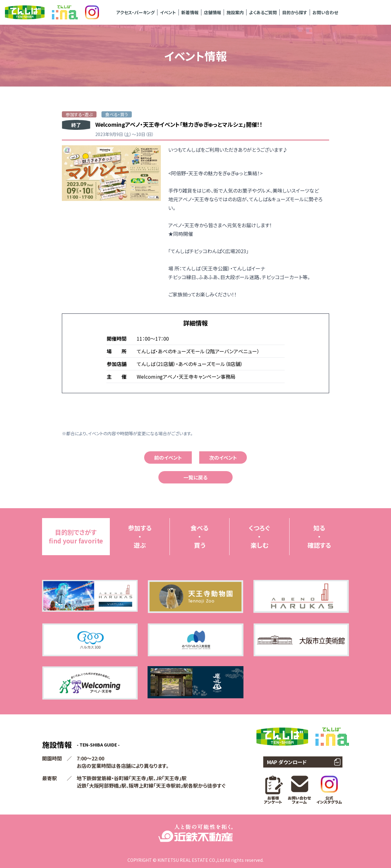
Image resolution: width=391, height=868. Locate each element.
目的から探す (295, 12)
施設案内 (235, 12)
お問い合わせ (325, 12)
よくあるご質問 (263, 12)
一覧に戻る (195, 477)
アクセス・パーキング (135, 12)
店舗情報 (213, 12)
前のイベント (168, 457)
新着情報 (190, 12)
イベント (168, 12)
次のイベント (223, 457)
